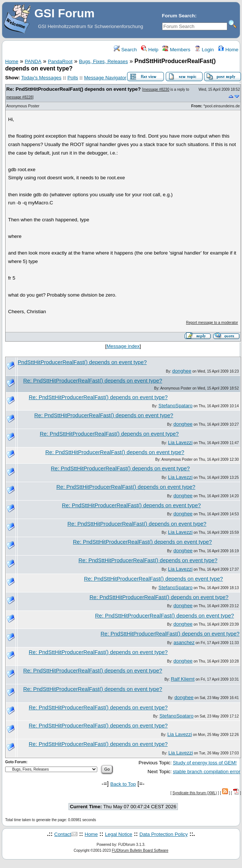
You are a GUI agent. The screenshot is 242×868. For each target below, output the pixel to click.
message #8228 (19, 97)
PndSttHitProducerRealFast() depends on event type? (82, 362)
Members (176, 50)
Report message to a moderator (212, 323)
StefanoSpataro (176, 406)
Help (150, 50)
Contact (63, 834)
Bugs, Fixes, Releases (104, 61)
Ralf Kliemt (183, 679)
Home (228, 50)
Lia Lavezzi (180, 442)
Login (204, 50)
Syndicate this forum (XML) (195, 793)
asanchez (184, 642)
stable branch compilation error (206, 772)
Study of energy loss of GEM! (205, 763)
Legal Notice (119, 834)
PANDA (33, 61)
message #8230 (156, 89)
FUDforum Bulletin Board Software (140, 850)
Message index (123, 346)
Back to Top (123, 784)
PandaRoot (60, 61)
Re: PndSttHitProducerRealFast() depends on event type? (73, 89)
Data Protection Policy (164, 834)
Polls (73, 78)
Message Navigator (105, 78)
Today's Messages (41, 78)
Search (125, 50)
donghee (182, 371)
